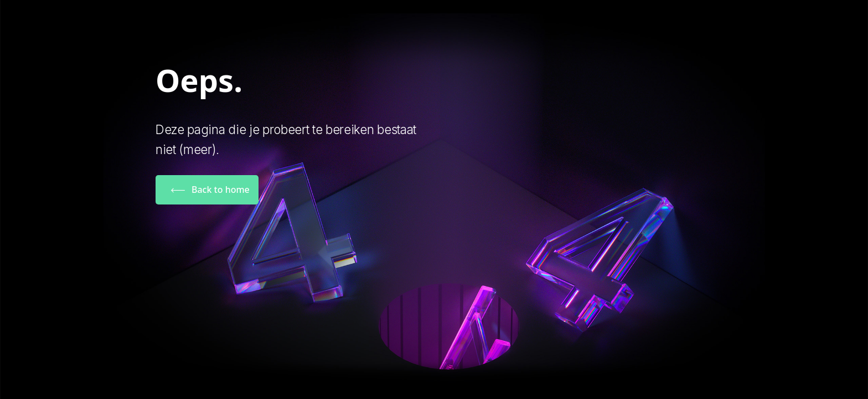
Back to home (221, 190)
